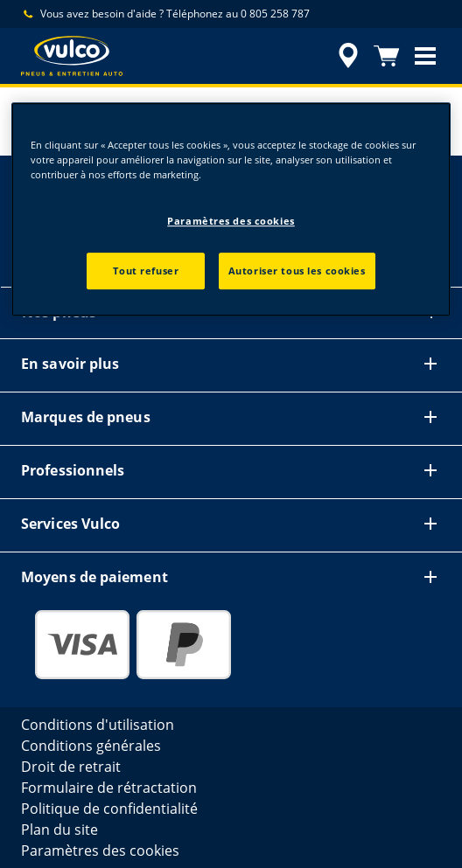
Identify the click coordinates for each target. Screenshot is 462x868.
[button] (425, 56)
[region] (231, 209)
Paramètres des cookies (231, 221)
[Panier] (387, 56)
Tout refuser (146, 271)
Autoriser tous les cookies (297, 271)
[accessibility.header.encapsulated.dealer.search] (348, 56)
